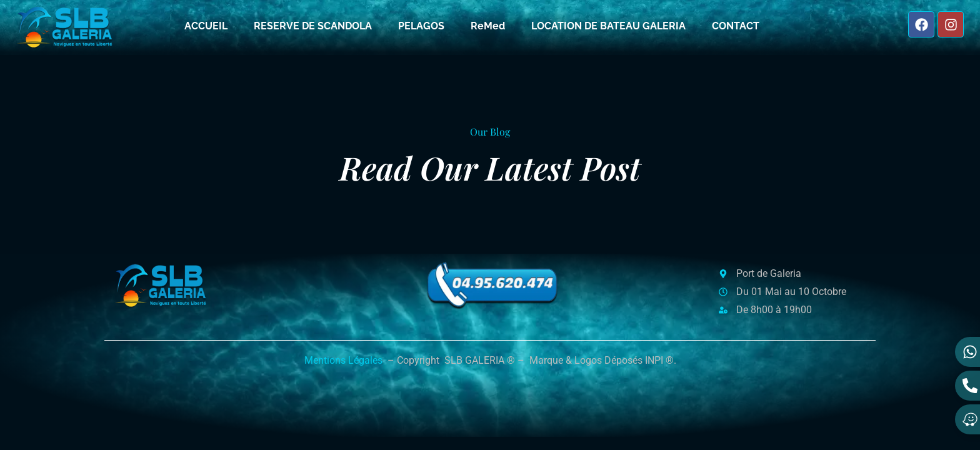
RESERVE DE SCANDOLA (313, 26)
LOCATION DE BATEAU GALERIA (608, 26)
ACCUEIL (206, 26)
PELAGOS (421, 26)
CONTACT (736, 26)
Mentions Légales (343, 360)
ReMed (488, 26)
